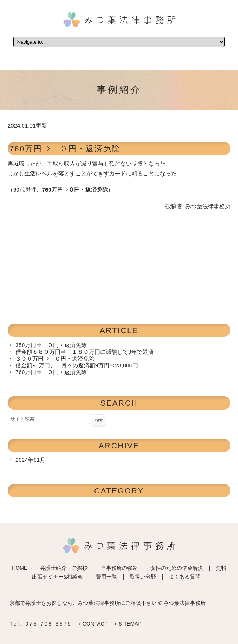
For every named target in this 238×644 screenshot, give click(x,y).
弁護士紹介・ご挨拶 (64, 568)
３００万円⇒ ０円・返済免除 (55, 359)
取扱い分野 (143, 577)
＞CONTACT (93, 624)
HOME (20, 568)
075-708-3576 (49, 624)
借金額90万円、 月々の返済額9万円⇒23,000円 (77, 365)
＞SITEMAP (127, 624)
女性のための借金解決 (177, 568)
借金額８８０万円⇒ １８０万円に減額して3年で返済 (85, 352)
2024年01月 (30, 460)
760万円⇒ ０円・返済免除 (65, 148)
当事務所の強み (119, 568)
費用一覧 (106, 577)
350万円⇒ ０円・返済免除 (51, 345)
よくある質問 (185, 577)
